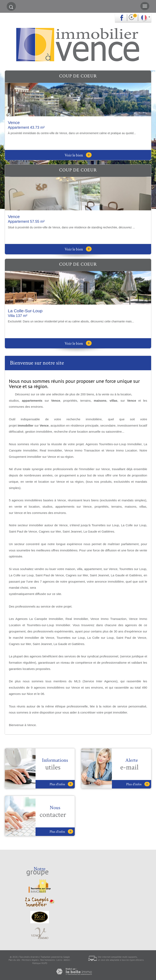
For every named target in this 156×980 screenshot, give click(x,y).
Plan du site (14, 960)
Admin (67, 960)
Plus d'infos (61, 784)
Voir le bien (78, 155)
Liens (59, 960)
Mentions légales (30, 960)
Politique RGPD (40, 963)
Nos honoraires (48, 960)
